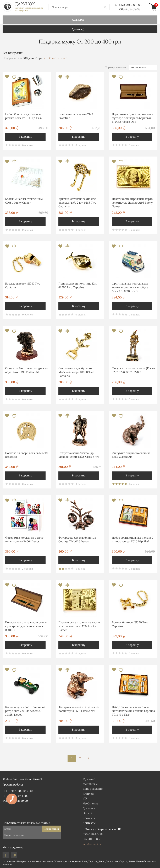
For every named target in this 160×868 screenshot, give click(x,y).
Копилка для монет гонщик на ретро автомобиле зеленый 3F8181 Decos (25, 711)
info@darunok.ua (92, 844)
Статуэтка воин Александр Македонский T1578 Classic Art (79, 455)
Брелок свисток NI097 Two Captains (23, 285)
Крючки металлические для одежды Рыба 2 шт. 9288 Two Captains (77, 203)
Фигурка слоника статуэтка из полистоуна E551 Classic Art (78, 709)
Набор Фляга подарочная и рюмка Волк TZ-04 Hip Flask (24, 116)
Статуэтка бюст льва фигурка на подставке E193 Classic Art (26, 370)
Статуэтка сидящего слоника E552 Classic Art (131, 455)
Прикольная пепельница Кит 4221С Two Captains (78, 285)
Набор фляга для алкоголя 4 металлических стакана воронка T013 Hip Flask (133, 711)
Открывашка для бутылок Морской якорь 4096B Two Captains (76, 372)
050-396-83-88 (128, 5)
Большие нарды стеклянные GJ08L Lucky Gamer (24, 201)
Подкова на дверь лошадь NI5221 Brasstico (26, 455)
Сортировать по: (115, 67)
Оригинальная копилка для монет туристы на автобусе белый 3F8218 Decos (130, 287)
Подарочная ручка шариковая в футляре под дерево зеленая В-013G (26, 626)
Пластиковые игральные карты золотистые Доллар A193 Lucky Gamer (133, 203)
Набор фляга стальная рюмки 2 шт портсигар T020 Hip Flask (133, 539)
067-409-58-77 (130, 9)
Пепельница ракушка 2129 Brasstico (76, 116)
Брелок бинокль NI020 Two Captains (130, 624)
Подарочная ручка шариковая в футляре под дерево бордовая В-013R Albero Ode (133, 118)
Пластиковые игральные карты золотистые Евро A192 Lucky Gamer (79, 626)
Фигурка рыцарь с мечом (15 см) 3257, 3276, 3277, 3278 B (133, 370)
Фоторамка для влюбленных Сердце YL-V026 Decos (77, 539)
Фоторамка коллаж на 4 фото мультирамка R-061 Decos (24, 539)
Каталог (78, 19)
